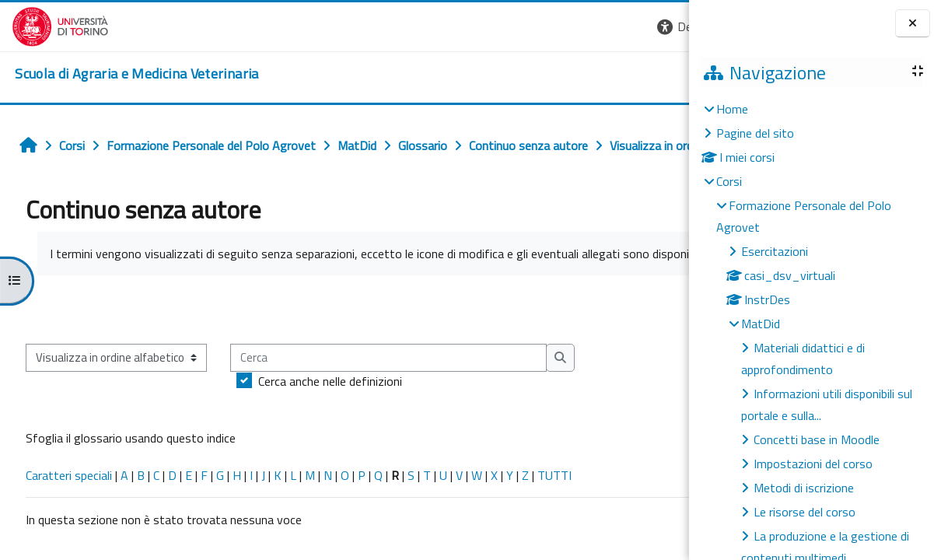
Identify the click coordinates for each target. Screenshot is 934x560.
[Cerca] (385, 358)
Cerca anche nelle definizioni (326, 381)
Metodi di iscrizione (804, 488)
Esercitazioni (775, 251)
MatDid (761, 324)
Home (732, 109)
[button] (666, 27)
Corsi (729, 181)
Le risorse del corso (805, 512)
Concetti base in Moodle (817, 439)
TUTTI (551, 475)
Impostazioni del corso (813, 464)
